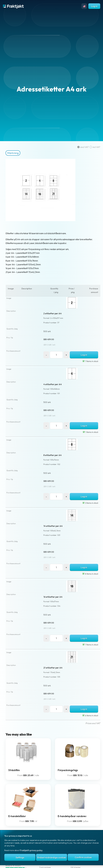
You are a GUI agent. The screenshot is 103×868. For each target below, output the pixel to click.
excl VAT (83, 147)
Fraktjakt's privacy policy (31, 850)
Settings (20, 857)
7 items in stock (90, 361)
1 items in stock (91, 432)
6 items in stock (90, 716)
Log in (94, 6)
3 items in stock (90, 503)
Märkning (13, 153)
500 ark (47, 331)
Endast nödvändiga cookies (52, 857)
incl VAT (95, 147)
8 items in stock (90, 574)
